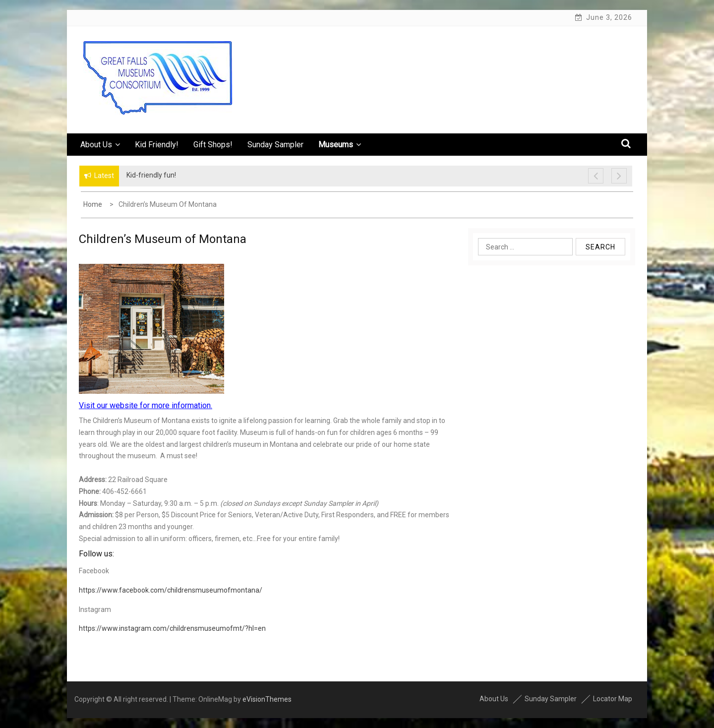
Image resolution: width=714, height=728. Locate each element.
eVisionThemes (267, 699)
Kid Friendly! (157, 145)
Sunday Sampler (275, 145)
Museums (340, 145)
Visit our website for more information (145, 405)
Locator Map (613, 699)
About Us (100, 145)
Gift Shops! (213, 145)
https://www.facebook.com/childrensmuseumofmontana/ (171, 590)
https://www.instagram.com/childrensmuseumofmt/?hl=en (172, 628)
